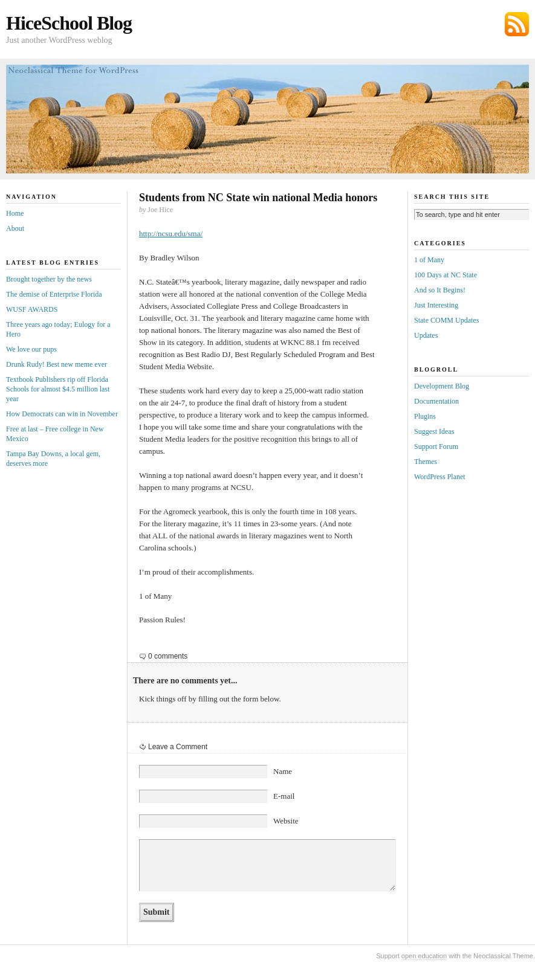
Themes (426, 462)
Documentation (436, 401)
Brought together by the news (49, 279)
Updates (426, 335)
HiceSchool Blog (69, 23)
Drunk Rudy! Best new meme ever (57, 364)
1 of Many (429, 260)
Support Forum (436, 446)
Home (15, 213)
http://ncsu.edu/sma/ (171, 234)
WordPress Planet (440, 477)
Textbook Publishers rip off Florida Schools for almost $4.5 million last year (58, 389)
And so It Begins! (440, 290)
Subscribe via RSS (517, 24)
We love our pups (31, 349)
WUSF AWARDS (32, 309)
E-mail (284, 796)
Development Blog (442, 386)
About (15, 228)
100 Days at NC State (446, 275)
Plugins (425, 416)
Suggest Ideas (434, 431)
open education (424, 956)
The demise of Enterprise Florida (54, 294)
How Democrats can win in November (62, 414)
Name (283, 771)
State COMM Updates (446, 320)
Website (286, 821)
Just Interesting (436, 305)
